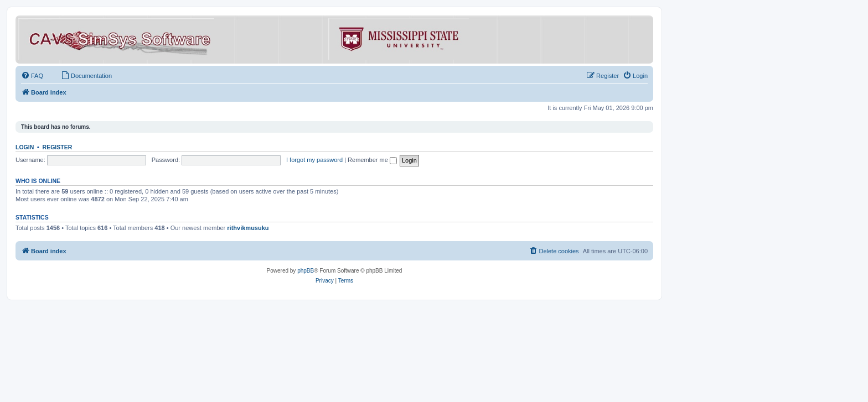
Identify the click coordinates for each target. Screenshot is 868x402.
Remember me (372, 160)
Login (25, 147)
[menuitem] (32, 76)
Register (58, 147)
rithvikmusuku (248, 228)
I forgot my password (314, 160)
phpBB (306, 271)
